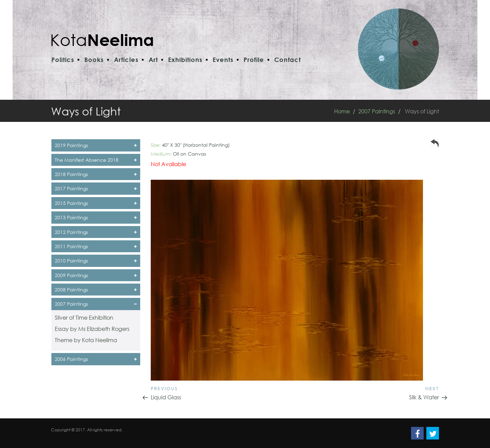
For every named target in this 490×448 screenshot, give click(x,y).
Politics (63, 60)
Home (342, 111)
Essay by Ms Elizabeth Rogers (92, 329)
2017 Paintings (96, 188)
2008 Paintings (96, 290)
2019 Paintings (96, 145)
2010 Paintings (96, 261)
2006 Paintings (96, 359)
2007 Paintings (377, 111)
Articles (126, 60)
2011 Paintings (96, 246)
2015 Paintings (96, 203)
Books (94, 60)
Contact (288, 60)
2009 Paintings (96, 275)
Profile (254, 60)
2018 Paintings (96, 174)
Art (153, 60)
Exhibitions (185, 60)
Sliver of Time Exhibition (84, 317)
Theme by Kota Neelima (86, 340)
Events (223, 60)
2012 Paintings (96, 232)
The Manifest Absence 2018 (96, 160)
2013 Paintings (96, 217)
